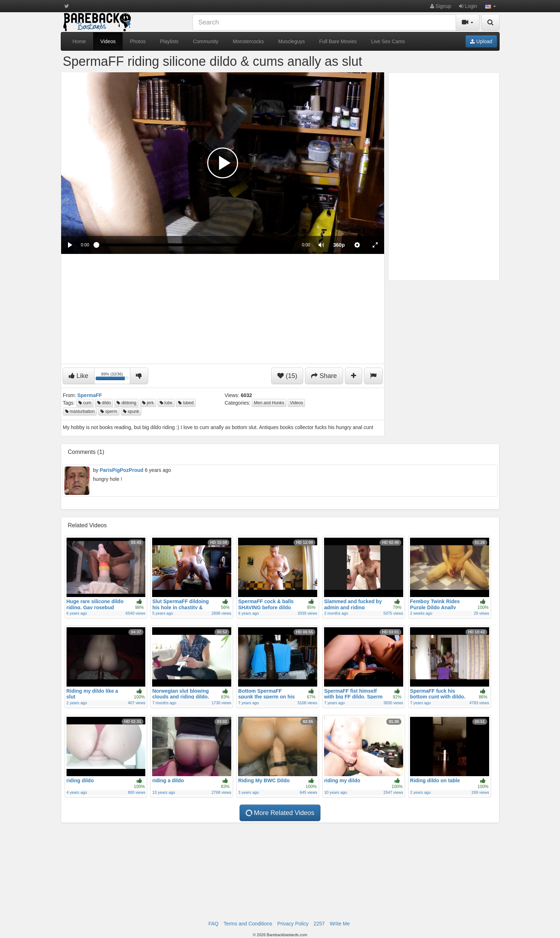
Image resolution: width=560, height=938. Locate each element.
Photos (138, 41)
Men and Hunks (269, 403)
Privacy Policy (293, 924)
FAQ (213, 924)
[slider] (195, 245)
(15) (287, 376)
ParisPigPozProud (121, 470)
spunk (131, 411)
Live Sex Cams (388, 41)
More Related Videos (280, 813)
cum (85, 403)
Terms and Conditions (248, 924)
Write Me (340, 924)
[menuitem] (339, 245)
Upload (481, 41)
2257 (319, 924)
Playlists (169, 41)
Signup (441, 6)
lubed (186, 403)
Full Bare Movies (338, 41)
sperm (109, 411)
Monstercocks (248, 41)
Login (468, 6)
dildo (104, 403)
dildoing (126, 403)
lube (166, 403)
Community (206, 41)
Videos (108, 41)
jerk (148, 403)
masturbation (80, 411)
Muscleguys (292, 41)
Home (79, 41)
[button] (491, 6)
